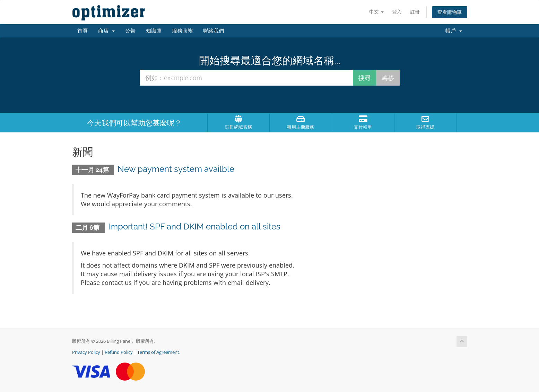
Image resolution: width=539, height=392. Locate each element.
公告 (130, 31)
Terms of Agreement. (159, 352)
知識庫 (154, 31)
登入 (397, 12)
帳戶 (454, 31)
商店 (106, 31)
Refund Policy (119, 352)
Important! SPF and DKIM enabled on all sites (194, 227)
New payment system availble (176, 169)
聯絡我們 (214, 31)
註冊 (415, 12)
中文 (376, 12)
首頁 (82, 31)
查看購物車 (450, 12)
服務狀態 (182, 31)
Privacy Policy (86, 352)
